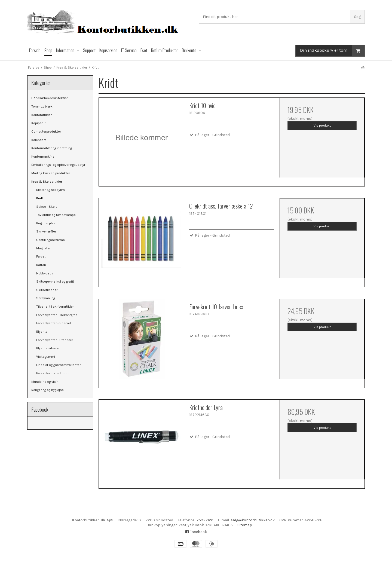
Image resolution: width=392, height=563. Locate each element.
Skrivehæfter (46, 231)
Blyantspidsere (48, 348)
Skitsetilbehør (47, 290)
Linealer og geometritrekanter (58, 365)
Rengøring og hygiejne (48, 390)
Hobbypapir (45, 273)
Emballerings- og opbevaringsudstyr (58, 165)
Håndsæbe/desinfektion (50, 98)
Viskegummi (46, 357)
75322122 (205, 520)
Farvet (41, 256)
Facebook (196, 532)
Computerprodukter (46, 131)
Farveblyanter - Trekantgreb (57, 315)
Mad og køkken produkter (51, 173)
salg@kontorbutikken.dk (253, 520)
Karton (41, 265)
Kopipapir (38, 123)
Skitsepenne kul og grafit (55, 281)
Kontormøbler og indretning (52, 148)
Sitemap (245, 525)
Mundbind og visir (45, 382)
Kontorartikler (42, 115)
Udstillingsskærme (50, 240)
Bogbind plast (46, 223)
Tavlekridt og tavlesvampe (56, 215)
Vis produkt (322, 126)
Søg (357, 17)
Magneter (43, 248)
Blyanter (42, 332)
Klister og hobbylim (50, 190)
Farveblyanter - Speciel (53, 323)
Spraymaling (46, 298)
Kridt (40, 198)
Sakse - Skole (47, 207)
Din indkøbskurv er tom (332, 51)
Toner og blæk (42, 106)
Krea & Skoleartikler (47, 182)
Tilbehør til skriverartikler (55, 307)
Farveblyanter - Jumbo (53, 373)
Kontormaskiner (43, 157)
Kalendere (39, 140)
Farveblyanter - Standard (55, 340)
